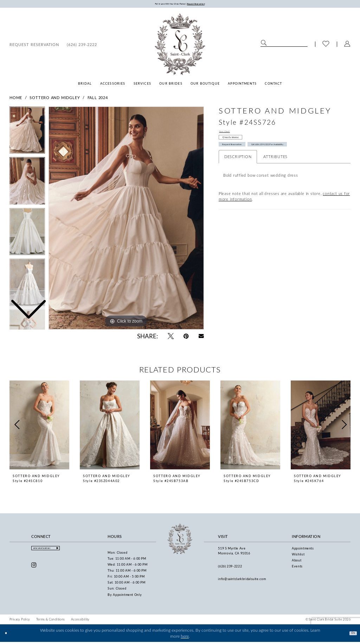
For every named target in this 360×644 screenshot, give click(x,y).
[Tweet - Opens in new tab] (171, 338)
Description (238, 171)
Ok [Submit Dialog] (351, 635)
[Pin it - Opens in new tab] (186, 338)
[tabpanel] (126, 220)
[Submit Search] (264, 45)
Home (16, 99)
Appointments (303, 550)
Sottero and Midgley (55, 99)
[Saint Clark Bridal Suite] (180, 46)
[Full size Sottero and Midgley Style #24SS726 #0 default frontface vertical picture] (126, 220)
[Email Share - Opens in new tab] (201, 338)
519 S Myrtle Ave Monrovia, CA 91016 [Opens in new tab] (234, 552)
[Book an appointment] (34, 46)
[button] (347, 46)
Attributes (275, 171)
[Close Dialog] (8, 635)
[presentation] (39, 427)
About (297, 562)
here (185, 638)
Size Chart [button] (229, 134)
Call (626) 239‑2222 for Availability (304, 157)
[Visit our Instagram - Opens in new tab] (34, 570)
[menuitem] (34, 46)
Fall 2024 (98, 99)
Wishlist (298, 556)
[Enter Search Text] (284, 45)
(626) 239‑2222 (230, 568)
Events (297, 568)
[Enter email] (57, 551)
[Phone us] (82, 46)
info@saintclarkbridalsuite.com (242, 581)
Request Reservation (242, 157)
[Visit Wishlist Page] (326, 46)
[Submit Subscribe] (79, 551)
